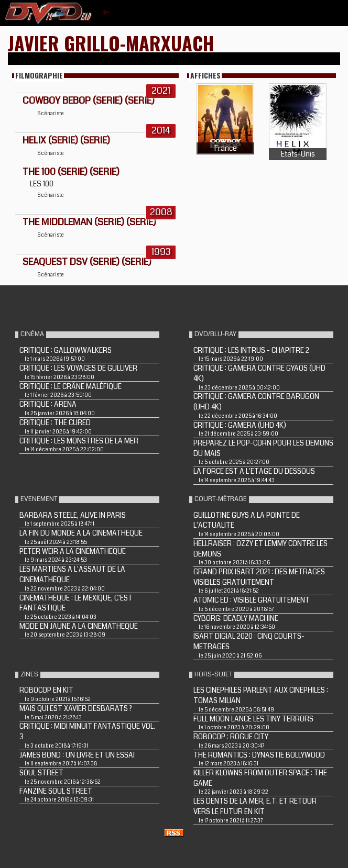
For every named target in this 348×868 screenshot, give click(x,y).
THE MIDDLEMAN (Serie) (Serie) (89, 222)
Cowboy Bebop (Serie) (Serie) (89, 101)
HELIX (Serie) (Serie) (66, 140)
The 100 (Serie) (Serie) (71, 172)
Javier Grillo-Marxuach (111, 43)
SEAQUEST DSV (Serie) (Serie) (87, 262)
